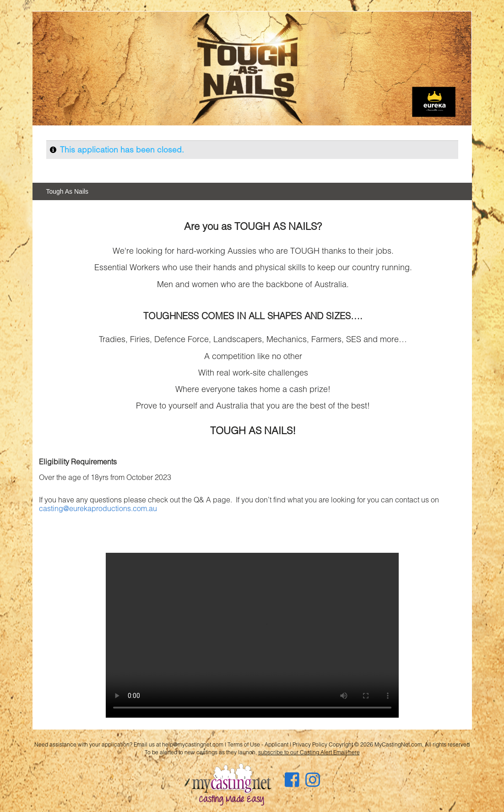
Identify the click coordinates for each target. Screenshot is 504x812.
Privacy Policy (310, 744)
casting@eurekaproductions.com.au (98, 508)
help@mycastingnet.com (193, 744)
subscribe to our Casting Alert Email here (309, 752)
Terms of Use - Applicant (258, 744)
